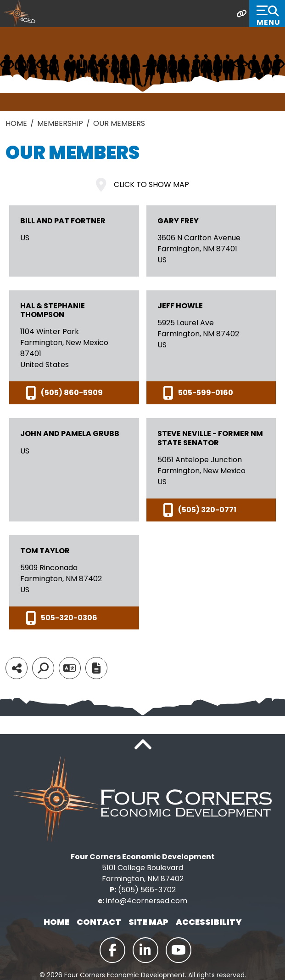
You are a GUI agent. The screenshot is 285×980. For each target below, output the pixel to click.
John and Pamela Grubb (70, 433)
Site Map (148, 922)
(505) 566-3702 (147, 890)
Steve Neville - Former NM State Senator (210, 438)
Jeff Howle (180, 306)
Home (56, 922)
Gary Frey (178, 221)
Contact (99, 922)
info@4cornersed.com (147, 901)
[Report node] (96, 668)
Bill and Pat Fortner (63, 221)
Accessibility (209, 922)
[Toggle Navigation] (267, 14)
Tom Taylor (45, 551)
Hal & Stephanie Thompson (53, 310)
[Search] (43, 668)
